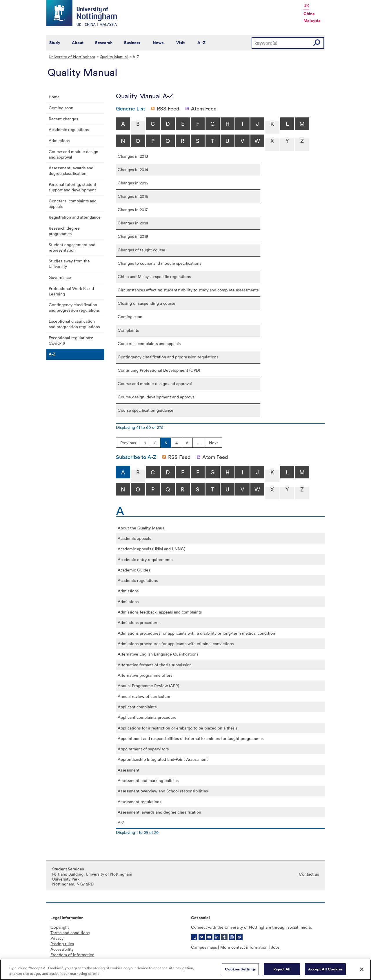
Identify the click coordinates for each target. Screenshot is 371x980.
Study (55, 43)
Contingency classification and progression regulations (74, 307)
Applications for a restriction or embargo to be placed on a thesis (178, 728)
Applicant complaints (137, 707)
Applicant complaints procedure (147, 717)
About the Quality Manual (142, 528)
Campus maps (204, 947)
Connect (199, 927)
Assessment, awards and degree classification (71, 170)
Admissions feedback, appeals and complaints (160, 612)
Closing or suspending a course (147, 303)
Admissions (59, 140)
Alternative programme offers (145, 675)
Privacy (57, 938)
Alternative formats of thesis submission (155, 665)
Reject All (282, 973)
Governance (60, 277)
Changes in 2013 (133, 156)
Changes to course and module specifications (159, 263)
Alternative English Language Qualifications (158, 654)
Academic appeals (134, 538)
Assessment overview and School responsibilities (163, 791)
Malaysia (312, 21)
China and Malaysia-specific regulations (154, 276)
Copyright (60, 927)
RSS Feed (168, 108)
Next (213, 443)
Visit (180, 43)
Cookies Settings (240, 973)
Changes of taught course (141, 250)
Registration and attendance (75, 217)
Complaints (128, 330)
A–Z (201, 43)
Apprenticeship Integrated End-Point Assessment (163, 759)
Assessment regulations (139, 802)
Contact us (309, 874)
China (309, 14)
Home (54, 97)
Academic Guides (134, 570)
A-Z (52, 354)
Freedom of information (72, 955)
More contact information (244, 947)
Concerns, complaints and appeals (73, 204)
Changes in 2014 (133, 169)
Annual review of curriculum (144, 696)
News (158, 43)
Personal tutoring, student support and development (72, 187)
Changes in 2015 (133, 183)
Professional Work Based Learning (71, 291)
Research (104, 43)
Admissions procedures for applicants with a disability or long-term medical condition (196, 633)
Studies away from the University (69, 264)
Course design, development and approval (157, 397)
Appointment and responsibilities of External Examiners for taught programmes (191, 738)
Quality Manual (114, 57)
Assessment (129, 770)
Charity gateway (66, 960)
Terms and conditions (70, 933)
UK (306, 6)
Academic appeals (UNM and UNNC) (151, 549)
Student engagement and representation (72, 247)
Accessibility (62, 949)
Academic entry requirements (145, 559)
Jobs (275, 947)
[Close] (362, 972)
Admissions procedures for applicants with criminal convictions (176, 644)
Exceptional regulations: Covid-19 (71, 340)
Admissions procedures (139, 622)
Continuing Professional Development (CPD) (159, 370)
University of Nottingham (72, 57)
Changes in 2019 (133, 236)
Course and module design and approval (73, 154)
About (78, 43)
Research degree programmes (64, 231)
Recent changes (63, 119)
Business (132, 43)
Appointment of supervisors (143, 749)
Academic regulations (69, 129)
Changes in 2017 (133, 209)
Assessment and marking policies (148, 780)
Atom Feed (204, 108)
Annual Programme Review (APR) (148, 686)
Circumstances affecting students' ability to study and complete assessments (188, 290)
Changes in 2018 (133, 223)
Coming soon (61, 108)
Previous (128, 443)
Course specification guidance (146, 410)
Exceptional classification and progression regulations (74, 324)
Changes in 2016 (133, 196)
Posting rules (62, 944)
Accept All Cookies (325, 973)
